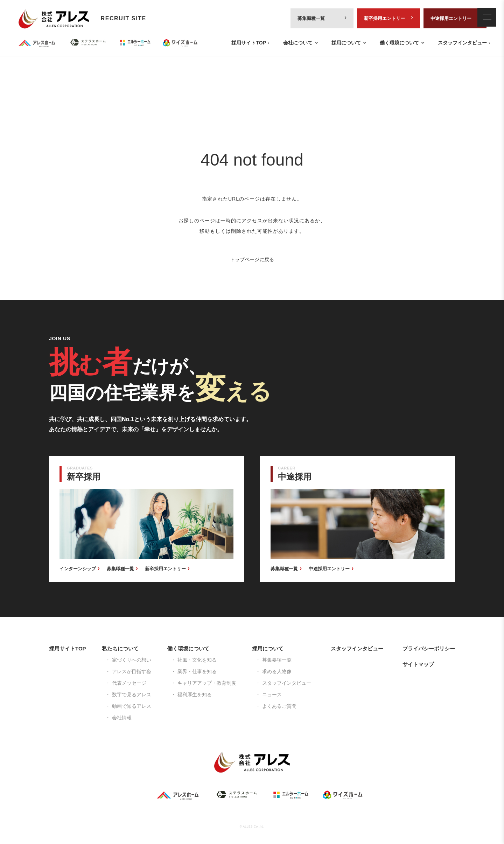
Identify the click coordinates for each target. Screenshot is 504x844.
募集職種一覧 (311, 18)
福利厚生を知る (195, 695)
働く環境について (399, 43)
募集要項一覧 (277, 660)
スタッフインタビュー (462, 43)
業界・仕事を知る (197, 671)
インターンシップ (78, 569)
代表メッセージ (129, 683)
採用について (346, 43)
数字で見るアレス (132, 695)
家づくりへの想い (132, 660)
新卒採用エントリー (384, 18)
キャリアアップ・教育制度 (207, 683)
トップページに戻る (252, 259)
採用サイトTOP (249, 43)
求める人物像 (277, 671)
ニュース (272, 695)
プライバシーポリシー (429, 648)
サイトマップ (418, 664)
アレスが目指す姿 (132, 671)
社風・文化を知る (197, 660)
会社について (298, 43)
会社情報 (122, 718)
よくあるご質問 (279, 706)
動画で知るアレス (132, 706)
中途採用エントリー (451, 18)
